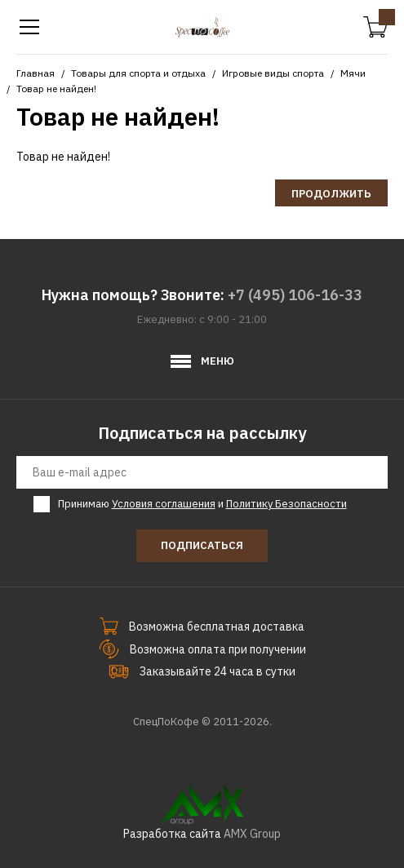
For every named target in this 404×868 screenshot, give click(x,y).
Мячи (353, 73)
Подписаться (202, 545)
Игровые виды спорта (273, 73)
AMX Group (252, 834)
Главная (36, 73)
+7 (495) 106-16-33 (295, 295)
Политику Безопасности (286, 504)
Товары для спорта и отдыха (138, 73)
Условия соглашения (164, 504)
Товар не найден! (56, 89)
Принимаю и (202, 504)
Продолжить (331, 194)
